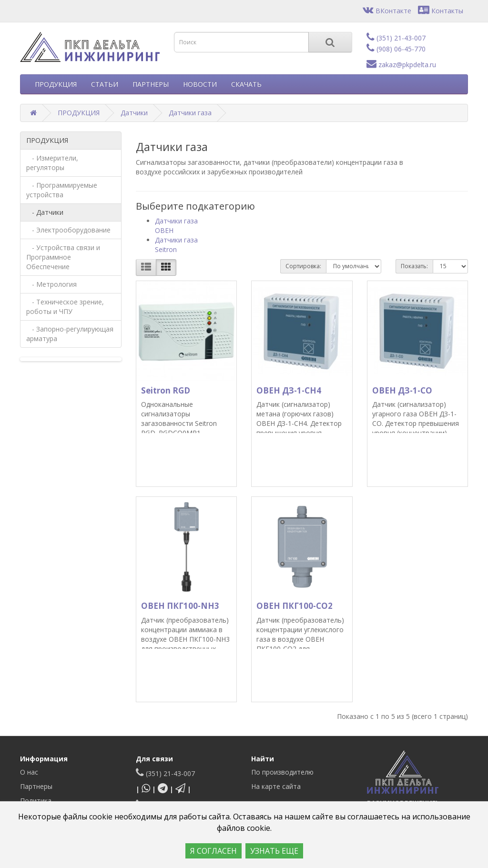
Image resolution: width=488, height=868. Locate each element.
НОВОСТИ (200, 84)
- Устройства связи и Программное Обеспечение (63, 257)
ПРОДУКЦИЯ (56, 84)
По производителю (282, 772)
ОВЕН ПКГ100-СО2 (295, 606)
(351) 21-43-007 (396, 38)
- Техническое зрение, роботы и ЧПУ (65, 307)
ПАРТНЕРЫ (151, 84)
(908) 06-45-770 (396, 49)
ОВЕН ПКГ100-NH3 (180, 606)
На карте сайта (276, 786)
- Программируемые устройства (62, 190)
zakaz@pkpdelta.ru (401, 65)
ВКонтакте (387, 11)
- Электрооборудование (68, 230)
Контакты (441, 11)
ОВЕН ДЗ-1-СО (402, 390)
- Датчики (45, 212)
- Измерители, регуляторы (52, 163)
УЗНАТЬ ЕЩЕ (274, 851)
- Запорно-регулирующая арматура (70, 334)
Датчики (134, 113)
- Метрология (51, 284)
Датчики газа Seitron (176, 245)
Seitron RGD (166, 390)
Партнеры (36, 786)
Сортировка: (303, 266)
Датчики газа (190, 113)
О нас (29, 772)
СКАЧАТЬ (246, 84)
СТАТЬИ (105, 84)
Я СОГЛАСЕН (213, 851)
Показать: (414, 266)
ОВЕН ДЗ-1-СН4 (289, 390)
